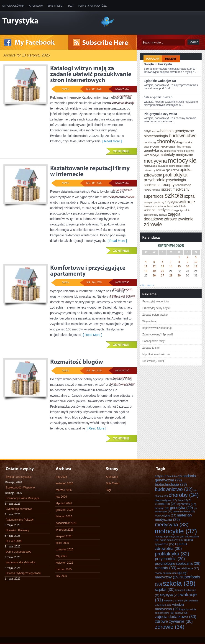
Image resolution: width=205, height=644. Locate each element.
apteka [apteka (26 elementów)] (156, 131)
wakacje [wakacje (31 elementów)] (187, 202)
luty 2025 (61, 576)
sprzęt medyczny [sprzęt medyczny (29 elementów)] (175, 189)
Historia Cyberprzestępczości (23, 573)
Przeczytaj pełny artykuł (157, 308)
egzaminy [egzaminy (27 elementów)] (175, 147)
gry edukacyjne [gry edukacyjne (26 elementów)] (168, 151)
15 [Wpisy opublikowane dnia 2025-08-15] (179, 266)
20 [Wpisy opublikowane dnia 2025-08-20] (163, 271)
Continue (121, 151)
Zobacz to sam (151, 348)
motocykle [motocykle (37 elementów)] (182, 160)
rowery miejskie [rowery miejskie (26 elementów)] (152, 190)
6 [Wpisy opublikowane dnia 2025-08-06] (163, 262)
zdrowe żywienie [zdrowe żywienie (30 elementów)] (179, 219)
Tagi (70, 6)
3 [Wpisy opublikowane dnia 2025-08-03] (196, 257)
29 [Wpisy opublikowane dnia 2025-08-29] (179, 276)
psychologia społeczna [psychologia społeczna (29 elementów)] (178, 563)
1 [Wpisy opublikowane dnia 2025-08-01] (179, 257)
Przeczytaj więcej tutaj (156, 302)
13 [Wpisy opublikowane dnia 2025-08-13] (163, 266)
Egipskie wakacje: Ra (160, 81)
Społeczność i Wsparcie (20, 488)
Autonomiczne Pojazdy (20, 520)
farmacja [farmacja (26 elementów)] (186, 147)
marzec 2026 (64, 490)
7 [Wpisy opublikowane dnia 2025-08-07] (171, 262)
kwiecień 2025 (64, 563)
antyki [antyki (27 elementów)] (148, 131)
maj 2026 (61, 477)
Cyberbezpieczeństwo (19, 509)
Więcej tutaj (149, 321)
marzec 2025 (64, 569)
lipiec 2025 (62, 543)
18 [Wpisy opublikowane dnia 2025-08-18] (146, 271)
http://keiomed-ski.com (156, 354)
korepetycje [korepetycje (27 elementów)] (151, 155)
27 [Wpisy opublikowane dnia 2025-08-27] (163, 276)
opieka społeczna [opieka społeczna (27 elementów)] (167, 170)
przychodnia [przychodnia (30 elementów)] (155, 180)
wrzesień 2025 (65, 530)
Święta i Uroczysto (158, 64)
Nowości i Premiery (17, 530)
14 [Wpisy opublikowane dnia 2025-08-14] (171, 266)
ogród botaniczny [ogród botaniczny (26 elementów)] (172, 540)
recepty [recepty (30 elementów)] (168, 185)
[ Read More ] (111, 141)
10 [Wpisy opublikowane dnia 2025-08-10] (196, 262)
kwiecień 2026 (64, 483)
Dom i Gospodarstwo (18, 552)
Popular (153, 59)
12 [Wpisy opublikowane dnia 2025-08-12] (154, 266)
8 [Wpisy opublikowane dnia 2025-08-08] (179, 262)
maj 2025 (61, 556)
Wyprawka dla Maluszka (20, 562)
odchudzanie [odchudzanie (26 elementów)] (176, 166)
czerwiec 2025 (65, 549)
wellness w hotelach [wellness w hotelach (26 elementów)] (175, 206)
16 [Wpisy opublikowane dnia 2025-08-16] (187, 266)
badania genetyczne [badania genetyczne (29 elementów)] (177, 131)
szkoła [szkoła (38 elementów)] (174, 195)
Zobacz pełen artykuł (155, 315)
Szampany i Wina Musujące (23, 498)
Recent (171, 59)
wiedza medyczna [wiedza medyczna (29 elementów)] (159, 210)
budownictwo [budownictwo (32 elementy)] (183, 136)
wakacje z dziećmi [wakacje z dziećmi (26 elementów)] (154, 206)
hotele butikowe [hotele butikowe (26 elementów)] (185, 151)
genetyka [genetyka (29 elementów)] (151, 150)
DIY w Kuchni (14, 541)
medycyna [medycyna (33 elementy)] (155, 161)
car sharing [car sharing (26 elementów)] (150, 142)
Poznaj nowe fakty (153, 341)
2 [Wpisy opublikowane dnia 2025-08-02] (188, 257)
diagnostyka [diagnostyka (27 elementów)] (184, 142)
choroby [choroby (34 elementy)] (166, 141)
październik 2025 (66, 523)
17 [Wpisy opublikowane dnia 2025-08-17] (196, 266)
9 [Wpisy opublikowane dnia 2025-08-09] (188, 262)
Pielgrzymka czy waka (160, 114)
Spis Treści (55, 6)
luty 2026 (61, 497)
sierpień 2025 (64, 536)
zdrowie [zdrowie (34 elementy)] (153, 225)
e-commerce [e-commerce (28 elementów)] (159, 146)
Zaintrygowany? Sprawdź (158, 335)
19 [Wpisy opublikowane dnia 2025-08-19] (154, 271)
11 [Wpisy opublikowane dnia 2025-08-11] (146, 266)
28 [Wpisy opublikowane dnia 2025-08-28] (171, 276)
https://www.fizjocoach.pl (157, 328)
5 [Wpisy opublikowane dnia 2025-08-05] (154, 262)
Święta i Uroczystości (19, 477)
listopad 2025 (64, 516)
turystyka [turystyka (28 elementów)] (171, 202)
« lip (143, 285)
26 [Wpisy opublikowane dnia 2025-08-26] (154, 276)
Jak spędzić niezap (158, 97)
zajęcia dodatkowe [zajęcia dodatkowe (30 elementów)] (162, 217)
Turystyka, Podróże (92, 6)
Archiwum (36, 6)
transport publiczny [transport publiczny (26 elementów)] (154, 202)
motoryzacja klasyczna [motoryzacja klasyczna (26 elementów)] (156, 166)
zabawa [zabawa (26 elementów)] (163, 215)
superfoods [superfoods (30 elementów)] (154, 196)
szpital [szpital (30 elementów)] (190, 196)
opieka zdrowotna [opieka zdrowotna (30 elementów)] (171, 546)
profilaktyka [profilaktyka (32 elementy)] (175, 175)
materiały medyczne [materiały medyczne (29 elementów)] (176, 155)
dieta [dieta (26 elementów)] (146, 147)
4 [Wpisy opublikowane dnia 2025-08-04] (146, 262)
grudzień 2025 (64, 510)
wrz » (151, 285)
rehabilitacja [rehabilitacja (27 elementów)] (183, 185)
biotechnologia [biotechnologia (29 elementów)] (156, 136)
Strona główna (13, 6)
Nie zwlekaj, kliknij (153, 361)
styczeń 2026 (64, 503)
